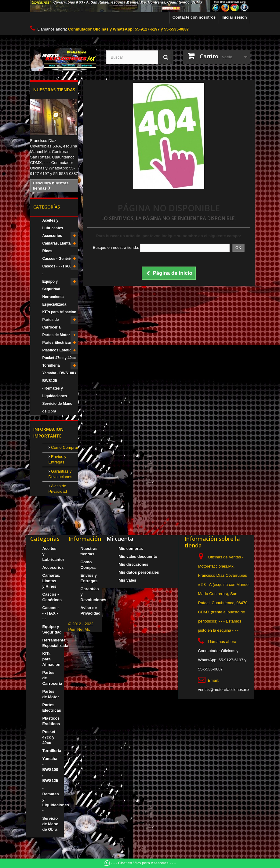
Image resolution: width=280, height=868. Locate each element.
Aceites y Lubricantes (53, 224)
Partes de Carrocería (52, 323)
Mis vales (128, 580)
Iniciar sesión (234, 17)
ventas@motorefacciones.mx (224, 690)
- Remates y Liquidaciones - (56, 392)
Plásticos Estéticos (59, 350)
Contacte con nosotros (194, 17)
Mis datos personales (139, 572)
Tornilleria (51, 365)
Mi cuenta (120, 539)
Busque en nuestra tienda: (116, 247)
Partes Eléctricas (57, 343)
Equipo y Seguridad (51, 285)
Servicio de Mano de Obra (58, 407)
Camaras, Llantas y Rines (59, 247)
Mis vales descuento (138, 556)
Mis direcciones (134, 564)
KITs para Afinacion (59, 312)
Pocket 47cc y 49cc (59, 358)
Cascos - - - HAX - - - (59, 270)
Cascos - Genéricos (60, 259)
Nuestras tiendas (54, 90)
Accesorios (52, 236)
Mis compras (131, 548)
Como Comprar (64, 447)
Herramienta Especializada (55, 301)
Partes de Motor (56, 335)
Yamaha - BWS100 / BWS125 (59, 377)
